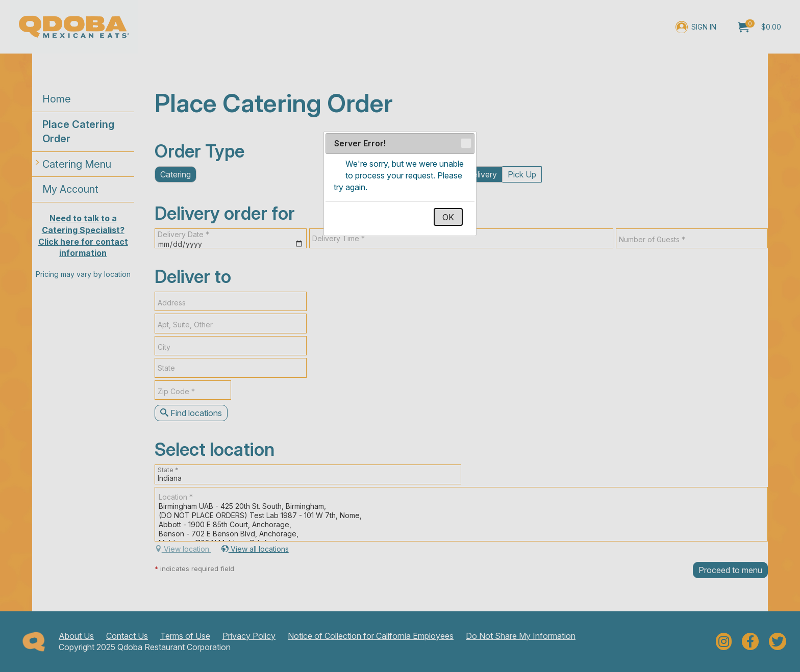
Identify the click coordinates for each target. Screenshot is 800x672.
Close (466, 144)
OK (448, 217)
